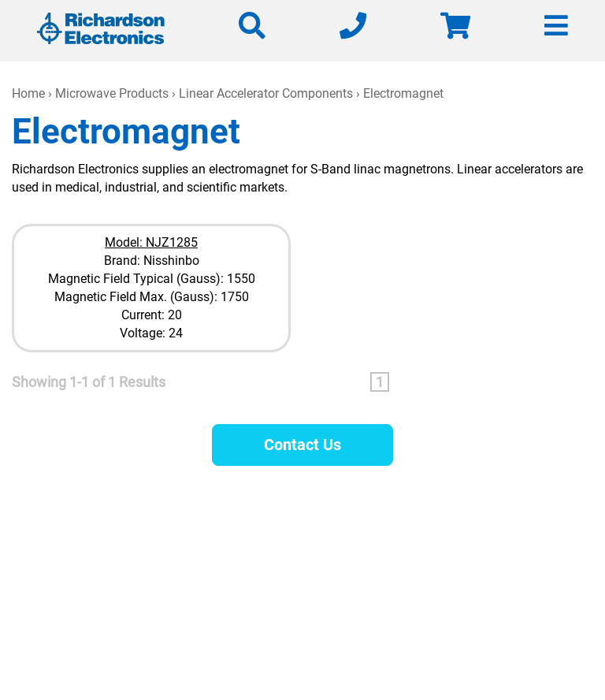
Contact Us (302, 445)
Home (28, 93)
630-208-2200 (417, 565)
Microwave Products (112, 93)
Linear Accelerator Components (266, 93)
